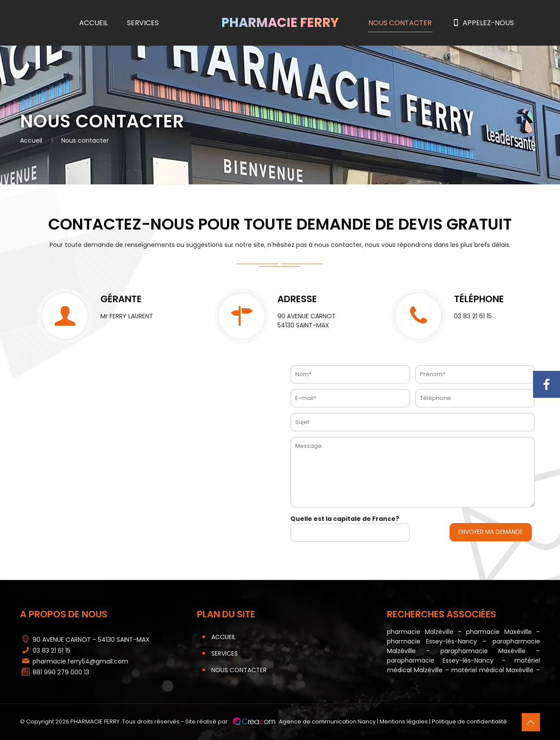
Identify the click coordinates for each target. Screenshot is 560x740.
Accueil (31, 140)
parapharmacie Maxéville (483, 651)
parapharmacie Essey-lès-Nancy (440, 660)
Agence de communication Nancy (327, 722)
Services (225, 653)
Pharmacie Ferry (280, 23)
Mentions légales (404, 722)
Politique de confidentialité (469, 722)
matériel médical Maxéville (493, 670)
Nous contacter (239, 670)
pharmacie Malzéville (420, 632)
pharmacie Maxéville (499, 632)
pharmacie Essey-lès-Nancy (435, 641)
